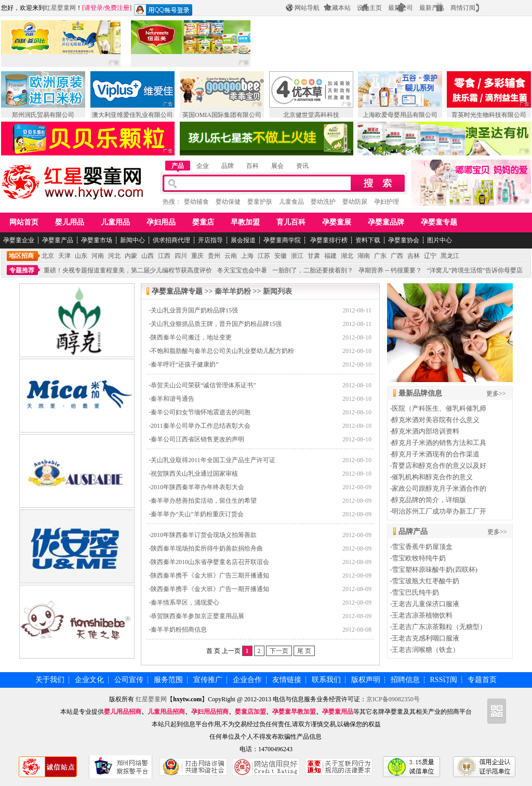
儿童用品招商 (166, 712)
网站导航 (307, 8)
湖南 (364, 256)
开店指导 (210, 240)
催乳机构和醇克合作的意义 (432, 477)
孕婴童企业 (19, 240)
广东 (380, 256)
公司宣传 (129, 680)
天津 (64, 256)
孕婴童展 (337, 222)
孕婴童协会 (404, 240)
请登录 (94, 8)
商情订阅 (463, 8)
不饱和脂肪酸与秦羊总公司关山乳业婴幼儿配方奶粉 (222, 351)
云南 (231, 256)
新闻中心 (132, 240)
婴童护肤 (260, 202)
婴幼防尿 (355, 202)
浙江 (297, 256)
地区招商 (21, 256)
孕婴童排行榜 (328, 240)
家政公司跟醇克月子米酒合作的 (439, 488)
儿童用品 (115, 222)
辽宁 (430, 256)
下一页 (279, 651)
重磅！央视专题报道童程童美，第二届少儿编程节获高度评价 (128, 270)
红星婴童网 (60, 8)
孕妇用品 (161, 222)
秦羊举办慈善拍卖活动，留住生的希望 (204, 501)
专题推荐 (22, 270)
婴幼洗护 (323, 202)
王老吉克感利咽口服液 (425, 638)
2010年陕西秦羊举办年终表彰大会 (197, 487)
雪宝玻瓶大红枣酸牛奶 (425, 581)
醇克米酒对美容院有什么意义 (436, 420)
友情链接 (287, 680)
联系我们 (326, 680)
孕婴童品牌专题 (177, 291)
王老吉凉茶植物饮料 (422, 615)
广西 (397, 256)
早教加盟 (245, 222)
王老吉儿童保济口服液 (425, 604)
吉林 (414, 256)
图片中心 (440, 240)
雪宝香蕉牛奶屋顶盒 (422, 547)
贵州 (214, 256)
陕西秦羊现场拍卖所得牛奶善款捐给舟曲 (207, 548)
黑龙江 (450, 256)
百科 (252, 166)
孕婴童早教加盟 (294, 712)
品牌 (228, 166)
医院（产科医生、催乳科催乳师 (439, 408)
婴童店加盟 (250, 712)
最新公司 (401, 8)
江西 (164, 256)
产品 (178, 166)
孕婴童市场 (97, 240)
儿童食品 (291, 202)
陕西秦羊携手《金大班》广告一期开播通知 (210, 589)
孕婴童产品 (58, 240)
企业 (203, 166)
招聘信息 (405, 680)
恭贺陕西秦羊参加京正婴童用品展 (197, 616)
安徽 (281, 256)
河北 (114, 256)
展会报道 (243, 240)
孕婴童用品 (338, 712)
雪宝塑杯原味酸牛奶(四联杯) (435, 569)
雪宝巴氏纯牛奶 (415, 592)
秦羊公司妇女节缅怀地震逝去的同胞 (201, 412)
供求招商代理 (171, 240)
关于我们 (50, 680)
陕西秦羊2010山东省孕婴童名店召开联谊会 (210, 562)
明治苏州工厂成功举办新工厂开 (439, 511)
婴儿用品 (70, 222)
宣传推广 (208, 680)
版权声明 (366, 680)
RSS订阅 (444, 680)
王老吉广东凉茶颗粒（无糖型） (439, 627)
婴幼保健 (228, 202)
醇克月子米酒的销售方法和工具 (439, 443)
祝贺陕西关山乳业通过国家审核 (194, 474)
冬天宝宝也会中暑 (242, 270)
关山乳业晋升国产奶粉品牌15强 (194, 310)
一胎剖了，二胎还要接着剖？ (313, 270)
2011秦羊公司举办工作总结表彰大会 (201, 426)
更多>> (496, 394)
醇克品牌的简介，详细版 (429, 500)
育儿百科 (291, 222)
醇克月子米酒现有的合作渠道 (436, 454)
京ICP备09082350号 (393, 699)
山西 (148, 256)
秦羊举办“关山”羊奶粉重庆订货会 (197, 514)
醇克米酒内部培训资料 (425, 431)
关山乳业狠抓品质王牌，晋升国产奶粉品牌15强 (216, 324)
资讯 (302, 166)
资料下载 (368, 240)
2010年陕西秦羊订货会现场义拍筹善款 (204, 535)
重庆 (197, 256)
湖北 (347, 256)
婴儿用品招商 (123, 712)
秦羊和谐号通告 (172, 399)
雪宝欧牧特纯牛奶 (419, 558)
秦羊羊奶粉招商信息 (179, 630)
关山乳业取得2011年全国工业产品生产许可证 (213, 460)
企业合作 (247, 680)
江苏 (264, 256)
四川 (181, 256)
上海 (247, 256)
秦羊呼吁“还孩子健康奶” (185, 364)
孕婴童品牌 (386, 222)
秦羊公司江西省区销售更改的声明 (197, 439)
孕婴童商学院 (282, 240)
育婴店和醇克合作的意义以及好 (439, 466)
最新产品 (432, 8)
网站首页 (24, 222)
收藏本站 (338, 8)
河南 (98, 256)
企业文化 (89, 680)
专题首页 (482, 680)
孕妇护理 (387, 202)
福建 (330, 256)
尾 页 (304, 651)
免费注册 (117, 8)
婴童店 (203, 222)
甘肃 (314, 256)
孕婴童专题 (439, 222)
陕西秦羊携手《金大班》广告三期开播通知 (210, 575)
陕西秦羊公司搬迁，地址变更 (191, 337)
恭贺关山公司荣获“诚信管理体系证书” (203, 385)
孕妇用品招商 (210, 712)
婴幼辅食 (196, 202)
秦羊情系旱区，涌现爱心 (185, 602)
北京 (48, 256)
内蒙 (131, 256)
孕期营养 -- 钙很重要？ (390, 270)
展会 (277, 166)
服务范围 (168, 680)
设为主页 (369, 8)
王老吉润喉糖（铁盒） (425, 650)
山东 (81, 256)
